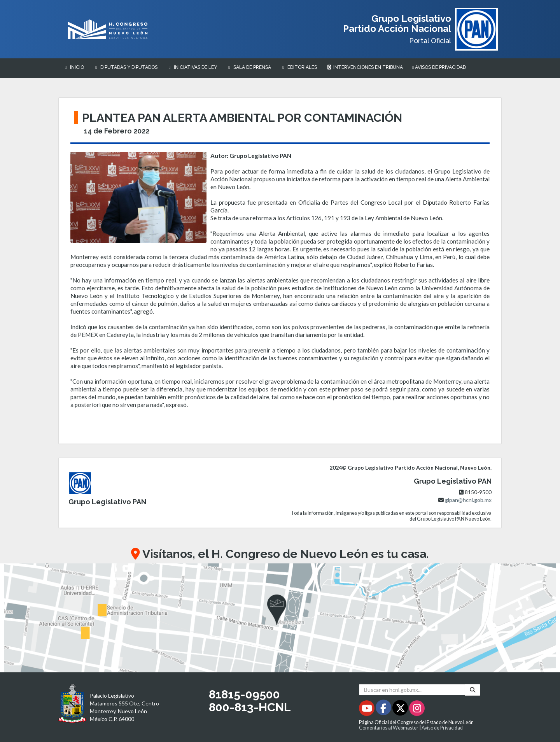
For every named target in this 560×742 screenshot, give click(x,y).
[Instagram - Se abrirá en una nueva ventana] (417, 710)
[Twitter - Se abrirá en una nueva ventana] (401, 710)
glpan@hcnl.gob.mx (468, 500)
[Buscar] (472, 690)
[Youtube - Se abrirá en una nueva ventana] (367, 710)
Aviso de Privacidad (442, 728)
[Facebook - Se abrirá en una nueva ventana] (384, 710)
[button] (280, 618)
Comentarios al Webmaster (389, 728)
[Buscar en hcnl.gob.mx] (412, 690)
